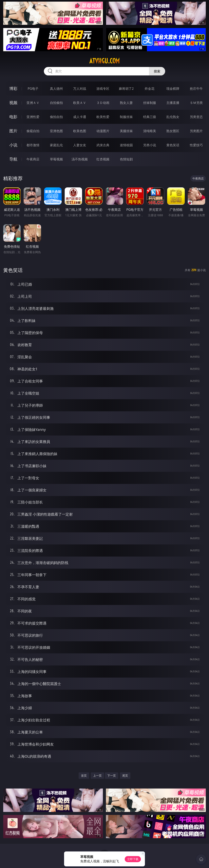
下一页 (112, 776)
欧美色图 (80, 131)
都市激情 (33, 145)
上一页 (97, 776)
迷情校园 (126, 145)
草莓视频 (56, 159)
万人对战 (80, 89)
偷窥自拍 (33, 131)
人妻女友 (80, 145)
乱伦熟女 (173, 117)
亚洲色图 (56, 131)
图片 (13, 131)
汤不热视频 (80, 159)
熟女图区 (173, 131)
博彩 (13, 88)
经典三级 (150, 117)
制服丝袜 (126, 117)
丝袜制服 (150, 103)
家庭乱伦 (56, 145)
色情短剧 (126, 159)
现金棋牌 (173, 89)
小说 (13, 145)
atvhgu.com (104, 61)
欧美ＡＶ (80, 103)
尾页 (125, 776)
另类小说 (150, 145)
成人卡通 (80, 117)
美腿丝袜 (126, 131)
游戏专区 (103, 89)
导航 (13, 159)
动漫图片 (103, 131)
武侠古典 (103, 145)
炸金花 (150, 89)
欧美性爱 (103, 117)
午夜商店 (33, 159)
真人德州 (56, 89)
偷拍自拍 (56, 117)
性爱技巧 (196, 145)
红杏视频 (103, 159)
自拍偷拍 (56, 103)
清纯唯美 (150, 131)
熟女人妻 (126, 103)
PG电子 (33, 89)
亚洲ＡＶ (33, 103)
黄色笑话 (173, 145)
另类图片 (196, 131)
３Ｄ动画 (103, 103)
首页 (84, 776)
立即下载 (133, 859)
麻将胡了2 (126, 89)
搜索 (157, 71)
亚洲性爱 (33, 117)
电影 (13, 117)
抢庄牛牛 (196, 89)
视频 (13, 103)
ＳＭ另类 (196, 103)
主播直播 (173, 103)
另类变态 (196, 117)
